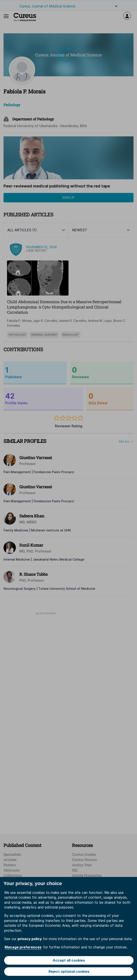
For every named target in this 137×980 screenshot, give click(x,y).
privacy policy (30, 939)
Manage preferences (23, 947)
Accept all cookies (69, 960)
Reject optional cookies (69, 971)
